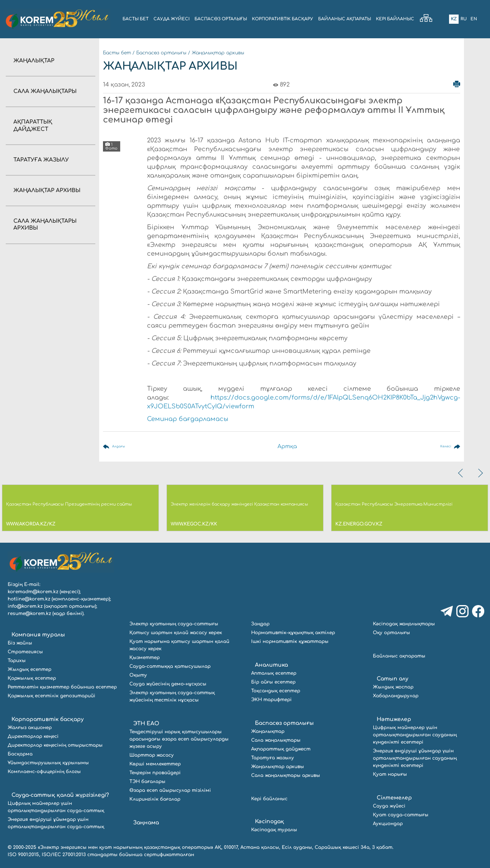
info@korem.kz (25, 606)
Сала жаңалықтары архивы (286, 775)
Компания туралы (38, 635)
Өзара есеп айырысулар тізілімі (170, 790)
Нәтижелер (394, 719)
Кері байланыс (395, 19)
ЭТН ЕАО (146, 724)
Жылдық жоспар (393, 687)
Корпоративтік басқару (48, 719)
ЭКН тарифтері (271, 700)
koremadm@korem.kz (33, 592)
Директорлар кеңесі (33, 736)
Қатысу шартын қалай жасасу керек (176, 633)
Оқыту (138, 675)
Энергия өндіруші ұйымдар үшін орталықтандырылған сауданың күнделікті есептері (415, 758)
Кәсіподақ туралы (274, 830)
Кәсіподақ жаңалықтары (404, 624)
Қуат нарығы (390, 774)
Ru (464, 19)
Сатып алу (393, 679)
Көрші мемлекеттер (155, 764)
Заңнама (146, 823)
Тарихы (17, 661)
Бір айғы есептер (273, 682)
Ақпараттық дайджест (281, 749)
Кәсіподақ (269, 821)
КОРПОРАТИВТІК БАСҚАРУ (283, 19)
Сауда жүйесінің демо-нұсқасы (168, 684)
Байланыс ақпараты (399, 656)
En (474, 19)
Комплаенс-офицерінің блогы (44, 772)
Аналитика (271, 665)
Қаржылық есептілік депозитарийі (51, 696)
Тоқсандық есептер (276, 691)
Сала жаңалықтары (45, 91)
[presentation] (461, 473)
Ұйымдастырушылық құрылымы (48, 763)
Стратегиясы (25, 652)
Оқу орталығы (391, 633)
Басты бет (117, 53)
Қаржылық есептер (32, 678)
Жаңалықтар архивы (47, 190)
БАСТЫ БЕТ (136, 19)
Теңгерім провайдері (155, 773)
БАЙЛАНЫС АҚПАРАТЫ (345, 19)
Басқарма (20, 754)
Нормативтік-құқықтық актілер (293, 633)
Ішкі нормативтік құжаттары (290, 641)
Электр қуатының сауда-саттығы (174, 624)
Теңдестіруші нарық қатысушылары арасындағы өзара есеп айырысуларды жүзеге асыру (179, 739)
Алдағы (122, 446)
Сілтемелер (394, 798)
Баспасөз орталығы (161, 53)
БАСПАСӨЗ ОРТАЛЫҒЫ (221, 19)
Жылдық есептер (29, 669)
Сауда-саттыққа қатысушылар (170, 666)
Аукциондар (388, 824)
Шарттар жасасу (152, 755)
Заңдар (260, 624)
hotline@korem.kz (29, 599)
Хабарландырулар (396, 696)
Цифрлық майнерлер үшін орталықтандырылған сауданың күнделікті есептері (415, 735)
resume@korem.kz (29, 613)
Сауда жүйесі (171, 19)
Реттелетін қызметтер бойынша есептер (62, 687)
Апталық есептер (274, 673)
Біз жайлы (20, 643)
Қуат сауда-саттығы (401, 815)
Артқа (288, 446)
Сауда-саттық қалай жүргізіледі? (60, 795)
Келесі (442, 446)
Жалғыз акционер (30, 728)
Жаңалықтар (34, 61)
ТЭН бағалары (147, 782)
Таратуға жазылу (41, 160)
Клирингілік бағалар (155, 799)
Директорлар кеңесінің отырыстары (55, 745)
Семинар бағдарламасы (188, 419)
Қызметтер (145, 658)
